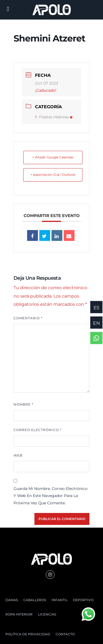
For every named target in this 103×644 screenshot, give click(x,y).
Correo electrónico (38, 430)
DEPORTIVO (83, 600)
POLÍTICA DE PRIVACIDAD (28, 634)
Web (18, 455)
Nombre (23, 404)
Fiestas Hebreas (54, 117)
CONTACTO (65, 634)
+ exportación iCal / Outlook (53, 175)
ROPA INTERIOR (19, 614)
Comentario (28, 318)
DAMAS (12, 600)
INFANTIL (59, 600)
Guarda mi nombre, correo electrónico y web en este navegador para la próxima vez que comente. (51, 496)
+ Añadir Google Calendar (53, 157)
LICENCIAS (47, 614)
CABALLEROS (35, 600)
